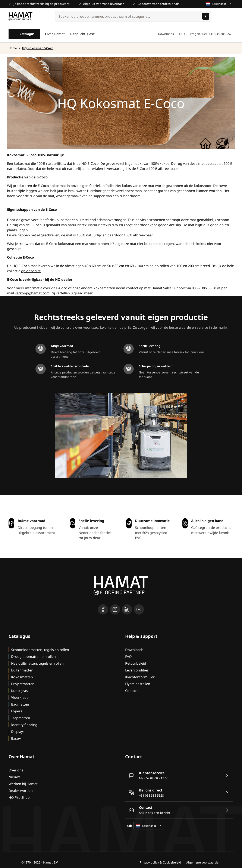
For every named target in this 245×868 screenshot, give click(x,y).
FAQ (182, 34)
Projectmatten (23, 684)
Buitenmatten (22, 670)
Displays (18, 732)
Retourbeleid (136, 663)
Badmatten (20, 704)
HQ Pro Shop (19, 797)
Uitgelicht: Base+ (83, 34)
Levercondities (137, 670)
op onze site (31, 271)
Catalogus (24, 34)
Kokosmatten (22, 677)
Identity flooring (24, 725)
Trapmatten (21, 718)
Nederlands (219, 4)
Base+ (16, 738)
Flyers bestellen (138, 684)
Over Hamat (55, 34)
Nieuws (15, 777)
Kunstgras (19, 691)
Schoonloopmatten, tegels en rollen (40, 650)
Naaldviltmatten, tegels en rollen (37, 663)
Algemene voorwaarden (203, 862)
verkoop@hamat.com (32, 293)
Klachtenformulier (140, 677)
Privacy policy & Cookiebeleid (160, 862)
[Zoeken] (206, 16)
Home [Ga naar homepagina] (13, 48)
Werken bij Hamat (23, 784)
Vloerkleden (21, 697)
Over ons (16, 770)
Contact (131, 691)
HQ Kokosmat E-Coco (38, 48)
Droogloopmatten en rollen (33, 657)
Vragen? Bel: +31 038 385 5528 (212, 34)
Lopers (17, 711)
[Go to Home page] (21, 17)
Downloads (166, 34)
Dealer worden (21, 791)
